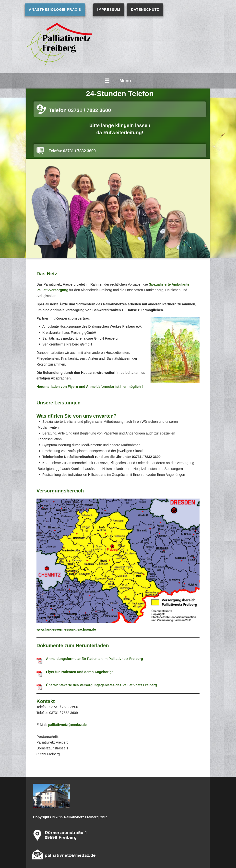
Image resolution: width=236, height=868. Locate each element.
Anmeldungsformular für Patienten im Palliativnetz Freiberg (94, 659)
